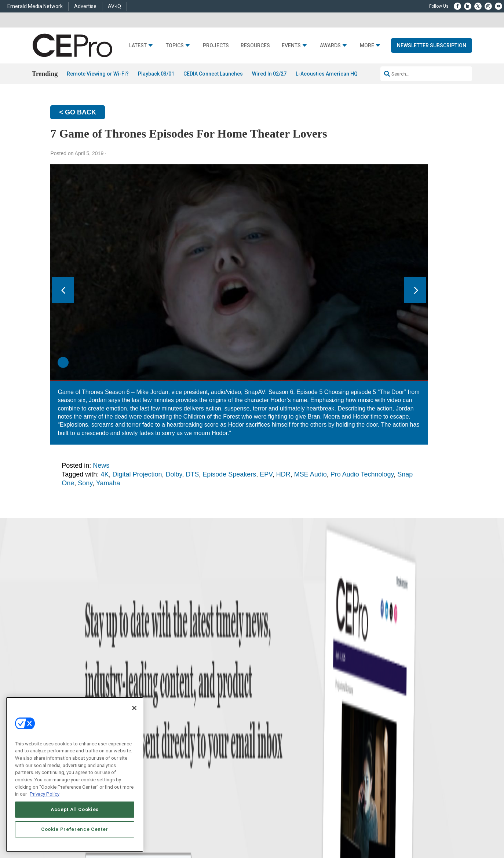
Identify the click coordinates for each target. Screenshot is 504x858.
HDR (283, 474)
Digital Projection (137, 474)
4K (105, 474)
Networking (169, 708)
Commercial (170, 717)
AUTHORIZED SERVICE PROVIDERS (256, 828)
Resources (255, 46)
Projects (216, 46)
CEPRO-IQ (262, 745)
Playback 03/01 (156, 74)
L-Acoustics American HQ (327, 74)
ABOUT (187, 828)
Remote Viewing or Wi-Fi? (98, 74)
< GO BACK (78, 112)
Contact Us (357, 771)
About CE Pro (265, 717)
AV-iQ (114, 6)
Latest (138, 46)
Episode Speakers (229, 474)
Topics (175, 46)
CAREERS (207, 828)
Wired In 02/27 (269, 74)
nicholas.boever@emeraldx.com (376, 760)
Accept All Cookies (75, 809)
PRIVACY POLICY (433, 835)
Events (291, 46)
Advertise (85, 6)
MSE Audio (311, 474)
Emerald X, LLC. (400, 817)
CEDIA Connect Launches (213, 74)
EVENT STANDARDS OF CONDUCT (329, 828)
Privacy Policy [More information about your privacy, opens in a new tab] (45, 794)
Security (166, 754)
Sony (85, 483)
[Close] (134, 708)
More (367, 46)
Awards (330, 46)
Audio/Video (170, 736)
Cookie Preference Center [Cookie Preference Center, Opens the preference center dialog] (75, 829)
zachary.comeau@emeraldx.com (377, 733)
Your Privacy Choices (392, 828)
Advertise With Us (269, 708)
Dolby (174, 474)
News (101, 465)
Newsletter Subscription (432, 45)
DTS (192, 474)
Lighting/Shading (175, 745)
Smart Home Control (178, 726)
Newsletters (263, 736)
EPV (266, 474)
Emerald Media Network (35, 6)
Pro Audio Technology (362, 474)
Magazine (261, 726)
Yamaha (108, 483)
